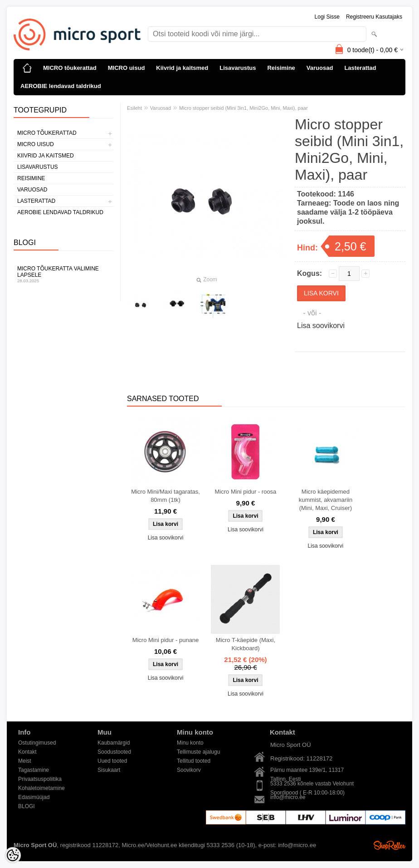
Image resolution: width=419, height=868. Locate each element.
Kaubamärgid (114, 743)
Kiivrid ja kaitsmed (182, 68)
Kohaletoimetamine (41, 788)
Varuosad (320, 68)
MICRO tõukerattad (70, 68)
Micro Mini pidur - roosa (246, 492)
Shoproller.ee (390, 845)
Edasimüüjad (34, 797)
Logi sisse (327, 17)
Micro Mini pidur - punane (166, 640)
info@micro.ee (288, 797)
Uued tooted (112, 761)
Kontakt (27, 752)
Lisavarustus (238, 68)
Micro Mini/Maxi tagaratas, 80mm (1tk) (166, 496)
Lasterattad (360, 68)
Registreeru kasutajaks (374, 17)
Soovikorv (189, 770)
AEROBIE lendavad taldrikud (61, 86)
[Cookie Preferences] (13, 855)
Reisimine (281, 68)
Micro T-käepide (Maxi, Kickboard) (246, 644)
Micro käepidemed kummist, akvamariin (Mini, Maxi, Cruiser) (326, 500)
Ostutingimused (37, 743)
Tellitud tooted (194, 761)
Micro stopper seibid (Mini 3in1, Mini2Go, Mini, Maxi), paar (244, 108)
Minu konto (190, 743)
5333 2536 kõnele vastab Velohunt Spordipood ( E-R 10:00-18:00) (312, 784)
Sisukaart (109, 770)
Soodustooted (114, 752)
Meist (25, 761)
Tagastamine (34, 770)
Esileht (134, 108)
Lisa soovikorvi (321, 326)
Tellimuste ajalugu (198, 752)
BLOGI (27, 806)
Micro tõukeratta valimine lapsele (63, 274)
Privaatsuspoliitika (40, 779)
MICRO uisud (127, 68)
